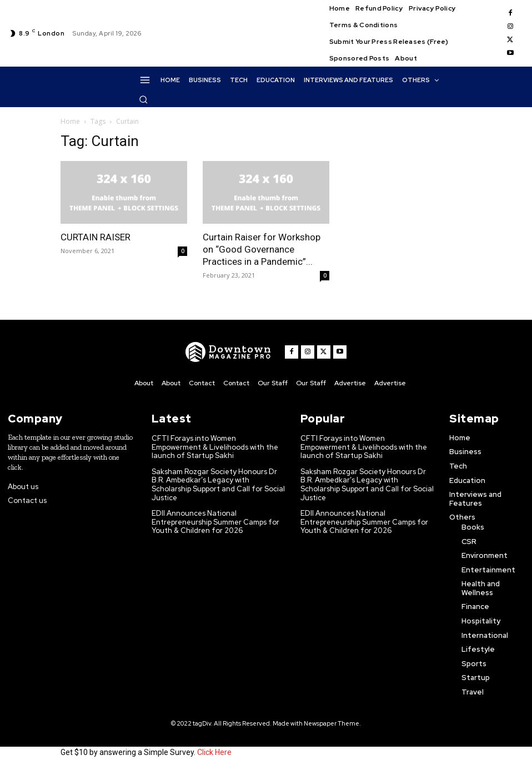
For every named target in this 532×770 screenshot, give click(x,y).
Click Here (214, 752)
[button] (143, 99)
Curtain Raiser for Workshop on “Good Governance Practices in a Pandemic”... (262, 249)
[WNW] (229, 352)
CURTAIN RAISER (96, 237)
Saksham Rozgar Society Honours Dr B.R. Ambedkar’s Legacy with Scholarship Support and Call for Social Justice (218, 485)
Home (70, 121)
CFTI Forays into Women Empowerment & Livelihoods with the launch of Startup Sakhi (215, 447)
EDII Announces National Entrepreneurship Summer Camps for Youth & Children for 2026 (215, 522)
